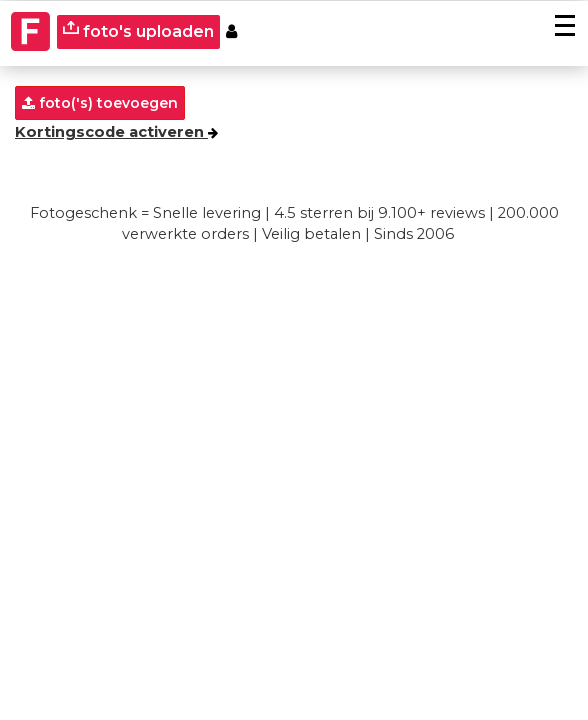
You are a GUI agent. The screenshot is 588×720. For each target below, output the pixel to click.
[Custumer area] (231, 32)
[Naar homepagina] (31, 32)
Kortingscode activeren (116, 132)
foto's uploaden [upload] (138, 30)
